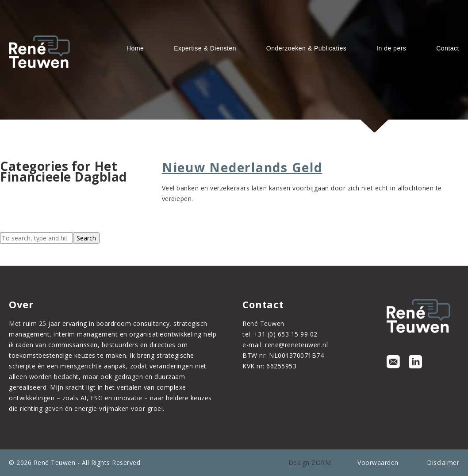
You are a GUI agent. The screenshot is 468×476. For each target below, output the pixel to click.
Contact (448, 48)
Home (135, 48)
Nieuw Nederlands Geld (242, 167)
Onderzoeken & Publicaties (306, 48)
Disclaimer (443, 462)
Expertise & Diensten (205, 48)
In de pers (391, 48)
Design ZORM (310, 462)
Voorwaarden (378, 462)
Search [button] (86, 238)
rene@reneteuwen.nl (296, 345)
